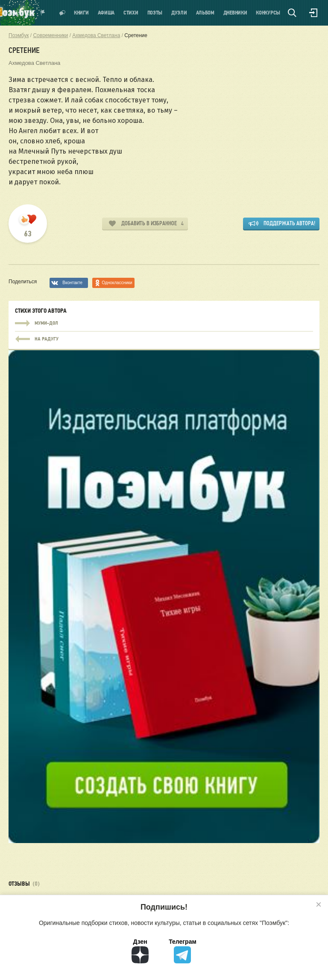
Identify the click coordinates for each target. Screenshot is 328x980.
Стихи (131, 13)
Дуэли (179, 13)
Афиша (106, 13)
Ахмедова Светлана (34, 63)
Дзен (140, 951)
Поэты (155, 13)
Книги (81, 13)
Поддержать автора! (289, 223)
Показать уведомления (43, 13)
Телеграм (183, 951)
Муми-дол (164, 323)
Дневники (235, 13)
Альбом (205, 13)
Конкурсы (268, 13)
